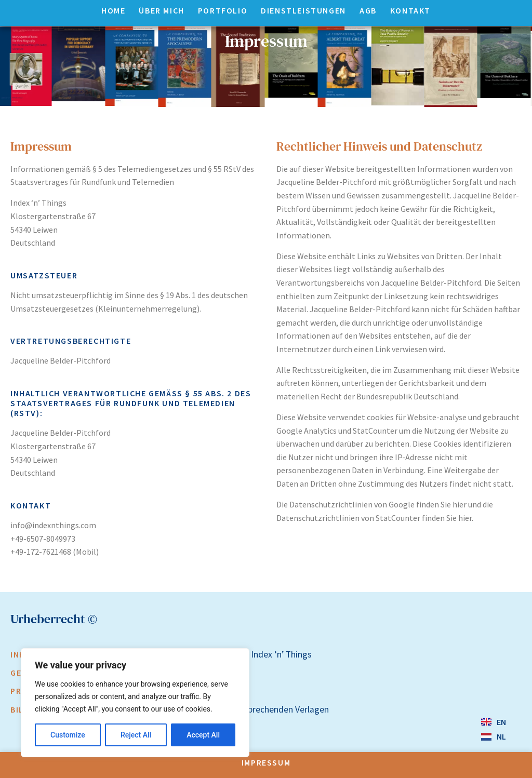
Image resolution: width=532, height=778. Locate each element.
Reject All (136, 735)
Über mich (161, 10)
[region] (135, 703)
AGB (368, 10)
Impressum (266, 762)
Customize (68, 735)
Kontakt (410, 10)
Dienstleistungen (303, 10)
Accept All (203, 735)
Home (113, 10)
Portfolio (223, 10)
